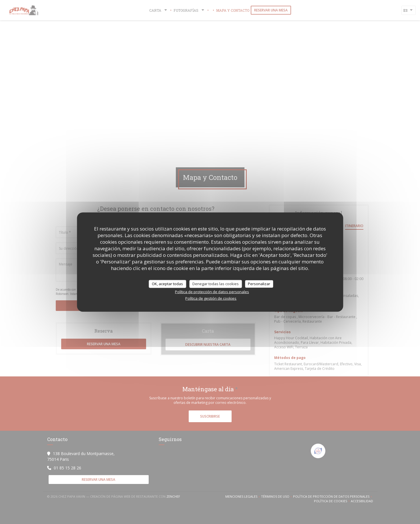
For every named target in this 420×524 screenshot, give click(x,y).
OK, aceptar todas (167, 284)
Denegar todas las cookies (216, 284)
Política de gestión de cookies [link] (211, 298)
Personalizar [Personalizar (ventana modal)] (259, 284)
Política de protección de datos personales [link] (212, 291)
